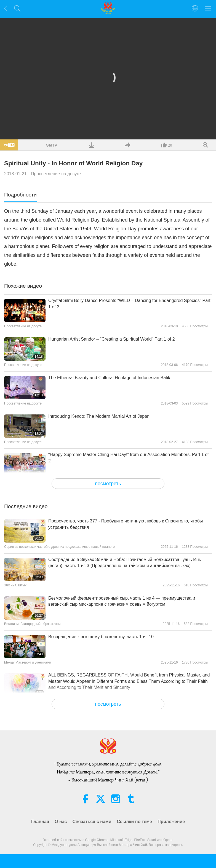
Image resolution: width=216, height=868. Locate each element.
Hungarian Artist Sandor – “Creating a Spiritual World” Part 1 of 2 (112, 339)
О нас (61, 822)
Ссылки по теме (134, 822)
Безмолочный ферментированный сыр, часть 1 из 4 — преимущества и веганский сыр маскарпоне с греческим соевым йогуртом (122, 601)
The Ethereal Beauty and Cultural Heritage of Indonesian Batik (109, 378)
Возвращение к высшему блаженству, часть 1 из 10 (101, 637)
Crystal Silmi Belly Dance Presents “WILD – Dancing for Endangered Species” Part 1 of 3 (129, 304)
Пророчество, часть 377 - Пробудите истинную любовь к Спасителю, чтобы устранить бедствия (126, 524)
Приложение (171, 822)
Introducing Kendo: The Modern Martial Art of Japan (99, 416)
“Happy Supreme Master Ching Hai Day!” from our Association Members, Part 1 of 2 (129, 458)
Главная (40, 822)
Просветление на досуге (56, 174)
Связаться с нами (92, 822)
